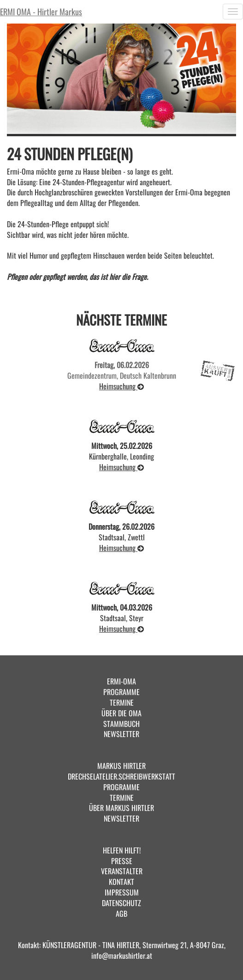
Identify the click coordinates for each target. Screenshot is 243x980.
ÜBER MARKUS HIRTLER (121, 808)
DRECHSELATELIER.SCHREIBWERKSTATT (121, 776)
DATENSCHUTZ (121, 903)
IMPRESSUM (122, 892)
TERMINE (122, 702)
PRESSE (122, 861)
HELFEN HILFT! (122, 850)
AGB (121, 913)
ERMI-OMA (121, 681)
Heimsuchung (121, 386)
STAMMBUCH (121, 724)
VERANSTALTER (122, 871)
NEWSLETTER (121, 734)
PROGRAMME (121, 692)
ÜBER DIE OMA (121, 713)
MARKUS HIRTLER (121, 766)
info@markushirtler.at (122, 956)
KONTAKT (121, 882)
